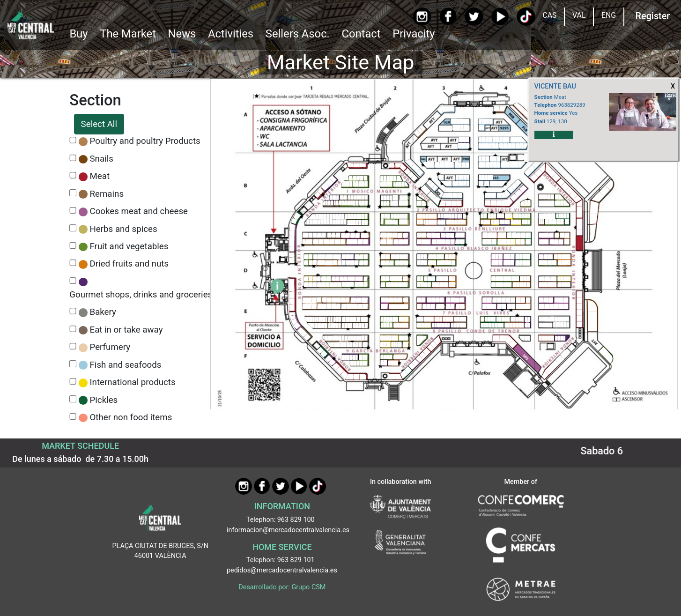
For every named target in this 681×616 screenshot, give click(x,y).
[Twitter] (474, 17)
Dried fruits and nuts (129, 264)
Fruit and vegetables (129, 246)
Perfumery (110, 347)
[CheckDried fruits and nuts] (73, 263)
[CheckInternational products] (73, 382)
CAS (549, 15)
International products (133, 382)
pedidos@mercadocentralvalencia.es (282, 570)
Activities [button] (231, 34)
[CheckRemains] (73, 193)
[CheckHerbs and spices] (73, 228)
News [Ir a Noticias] (182, 34)
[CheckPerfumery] (73, 346)
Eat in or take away (126, 330)
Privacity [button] (414, 34)
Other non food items (131, 417)
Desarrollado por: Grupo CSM (282, 587)
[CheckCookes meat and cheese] (73, 211)
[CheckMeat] (73, 175)
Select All (99, 124)
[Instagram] (422, 17)
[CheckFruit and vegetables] (73, 246)
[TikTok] (526, 17)
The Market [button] (128, 34)
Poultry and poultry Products (145, 141)
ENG (609, 15)
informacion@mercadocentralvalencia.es (288, 530)
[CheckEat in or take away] (73, 329)
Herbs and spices (124, 229)
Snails (102, 159)
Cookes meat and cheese (139, 211)
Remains (107, 194)
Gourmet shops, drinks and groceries (141, 295)
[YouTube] (500, 17)
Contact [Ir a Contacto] (361, 34)
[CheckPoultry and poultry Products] (73, 140)
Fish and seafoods (126, 365)
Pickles (104, 400)
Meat (100, 176)
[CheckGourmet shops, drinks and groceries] (73, 281)
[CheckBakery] (73, 311)
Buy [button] (78, 34)
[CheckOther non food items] (73, 417)
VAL (579, 15)
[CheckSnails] (73, 158)
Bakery (103, 312)
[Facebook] (448, 16)
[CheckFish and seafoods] (73, 364)
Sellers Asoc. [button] (298, 34)
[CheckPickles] (73, 399)
